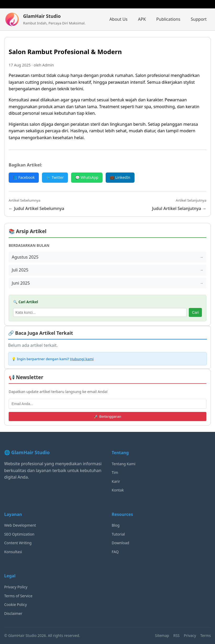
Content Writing (18, 543)
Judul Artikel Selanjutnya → (179, 208)
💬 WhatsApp (87, 177)
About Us (118, 19)
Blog (116, 525)
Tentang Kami (123, 464)
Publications (168, 19)
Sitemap (162, 636)
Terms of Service (18, 596)
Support (199, 19)
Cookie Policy (15, 605)
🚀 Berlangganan (107, 417)
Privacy (190, 636)
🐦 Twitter (55, 177)
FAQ (115, 552)
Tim (115, 473)
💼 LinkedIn (120, 177)
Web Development (20, 525)
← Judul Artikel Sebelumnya (36, 208)
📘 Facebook (24, 177)
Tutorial (118, 534)
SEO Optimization (19, 534)
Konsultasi (13, 552)
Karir (116, 481)
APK (142, 19)
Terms (206, 636)
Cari (195, 313)
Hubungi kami (82, 359)
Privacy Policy (16, 587)
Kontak (118, 490)
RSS (176, 636)
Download (120, 543)
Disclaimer (13, 613)
